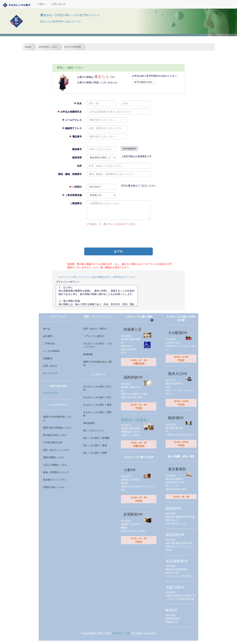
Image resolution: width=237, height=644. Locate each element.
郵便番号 (77, 149)
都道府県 (77, 158)
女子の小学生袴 (73, 47)
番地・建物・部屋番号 (70, 174)
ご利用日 (75, 187)
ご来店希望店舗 (72, 195)
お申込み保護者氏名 (70, 112)
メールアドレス (72, 120)
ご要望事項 (76, 203)
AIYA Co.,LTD (121, 633)
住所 (79, 166)
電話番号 (75, 137)
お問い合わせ (59, 4)
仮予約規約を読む (144, 82)
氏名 (78, 103)
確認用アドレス (72, 128)
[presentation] (112, 234)
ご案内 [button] (42, 4)
